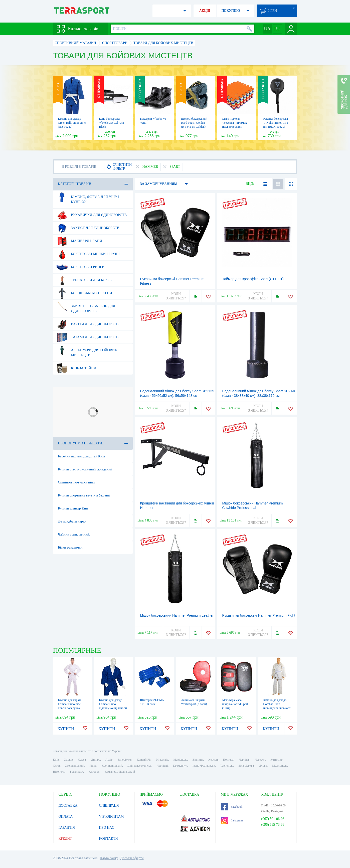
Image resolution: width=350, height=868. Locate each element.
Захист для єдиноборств (88, 228)
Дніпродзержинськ (139, 766)
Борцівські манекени (84, 293)
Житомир (277, 760)
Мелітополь (280, 766)
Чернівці (162, 766)
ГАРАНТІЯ (67, 828)
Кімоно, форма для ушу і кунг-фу (88, 198)
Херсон (213, 760)
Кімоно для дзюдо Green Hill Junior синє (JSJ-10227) (72, 123)
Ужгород (94, 772)
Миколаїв (162, 760)
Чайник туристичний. (74, 534)
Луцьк (263, 766)
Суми (57, 766)
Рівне (93, 766)
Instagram (232, 820)
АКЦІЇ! (205, 11)
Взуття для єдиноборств (87, 324)
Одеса (82, 760)
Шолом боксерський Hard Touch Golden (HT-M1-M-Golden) (194, 123)
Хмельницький (75, 766)
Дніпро (96, 760)
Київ (56, 760)
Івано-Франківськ (204, 766)
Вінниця (198, 760)
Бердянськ (76, 772)
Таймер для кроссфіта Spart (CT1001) (253, 279)
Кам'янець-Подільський (120, 772)
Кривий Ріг (144, 760)
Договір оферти (132, 858)
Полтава (228, 760)
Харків (68, 760)
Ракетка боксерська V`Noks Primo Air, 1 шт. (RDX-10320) (276, 123)
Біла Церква (246, 766)
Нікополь (59, 772)
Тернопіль (227, 766)
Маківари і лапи (79, 241)
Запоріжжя (125, 760)
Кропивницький (112, 766)
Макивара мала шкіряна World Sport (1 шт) (235, 704)
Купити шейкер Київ (73, 508)
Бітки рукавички (70, 547)
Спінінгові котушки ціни (76, 482)
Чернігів (244, 760)
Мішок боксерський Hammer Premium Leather (177, 615)
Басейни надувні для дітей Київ (82, 456)
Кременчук (180, 766)
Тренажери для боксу (84, 280)
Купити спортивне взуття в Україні (84, 495)
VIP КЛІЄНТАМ (112, 817)
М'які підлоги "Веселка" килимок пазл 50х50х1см (235, 123)
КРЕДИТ (65, 839)
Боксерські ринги (80, 267)
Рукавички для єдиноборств (92, 215)
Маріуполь (180, 760)
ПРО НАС (107, 828)
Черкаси (260, 760)
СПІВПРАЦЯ (109, 806)
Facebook (232, 807)
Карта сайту (109, 858)
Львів (109, 760)
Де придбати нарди (72, 521)
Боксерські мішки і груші (88, 254)
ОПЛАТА (66, 817)
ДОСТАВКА (68, 806)
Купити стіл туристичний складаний (85, 469)
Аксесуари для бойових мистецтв (87, 351)
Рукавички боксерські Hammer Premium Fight (259, 615)
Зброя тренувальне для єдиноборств (86, 307)
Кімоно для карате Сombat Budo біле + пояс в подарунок (71, 704)
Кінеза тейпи (76, 368)
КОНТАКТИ (109, 839)
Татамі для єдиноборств (87, 337)
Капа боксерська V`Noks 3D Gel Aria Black (112, 123)
